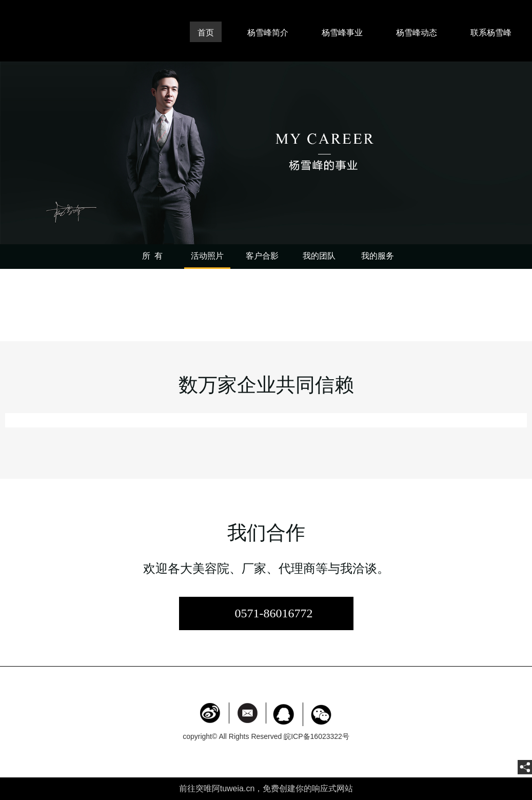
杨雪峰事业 (342, 33)
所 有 (152, 256)
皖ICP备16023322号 (317, 736)
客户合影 (262, 256)
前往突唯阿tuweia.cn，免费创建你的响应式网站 (266, 788)
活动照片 (207, 256)
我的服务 (378, 256)
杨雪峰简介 (268, 33)
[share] (525, 767)
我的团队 (319, 256)
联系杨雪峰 (491, 33)
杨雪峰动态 (417, 33)
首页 (206, 33)
